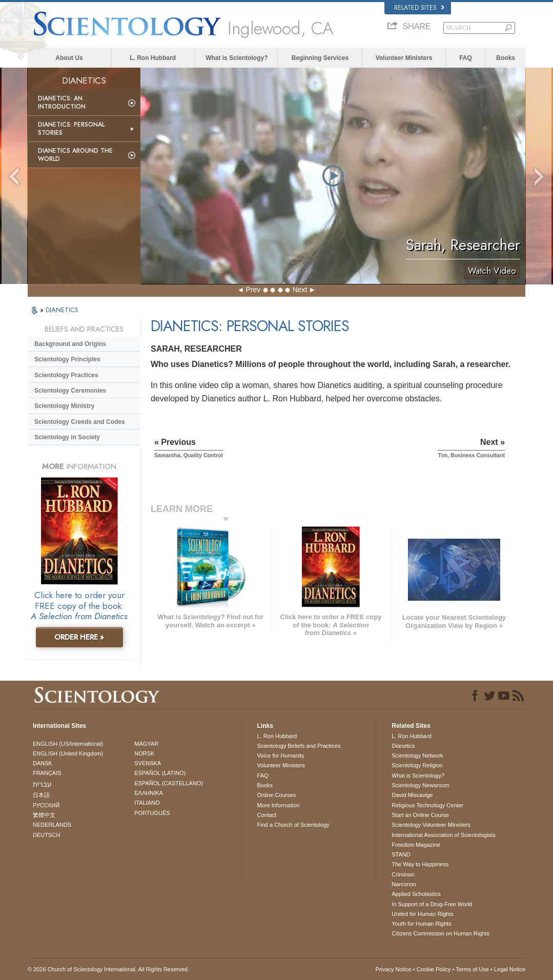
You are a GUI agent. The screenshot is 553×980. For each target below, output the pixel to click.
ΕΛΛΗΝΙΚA (149, 793)
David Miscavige (412, 795)
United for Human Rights (422, 914)
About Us (69, 58)
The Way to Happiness (420, 864)
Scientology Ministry (64, 406)
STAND (401, 854)
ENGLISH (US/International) (68, 744)
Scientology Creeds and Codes (80, 422)
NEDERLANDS (52, 825)
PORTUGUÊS (152, 813)
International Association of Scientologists (443, 835)
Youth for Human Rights (421, 924)
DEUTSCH (46, 835)
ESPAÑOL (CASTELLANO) (169, 783)
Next (300, 290)
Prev (253, 290)
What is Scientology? (237, 58)
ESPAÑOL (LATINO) (160, 773)
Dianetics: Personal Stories (71, 129)
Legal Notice (510, 969)
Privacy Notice (393, 969)
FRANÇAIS (47, 773)
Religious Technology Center (427, 805)
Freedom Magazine (416, 845)
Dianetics (403, 746)
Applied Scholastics (416, 894)
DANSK (43, 763)
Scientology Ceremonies (70, 391)
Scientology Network (417, 756)
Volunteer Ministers (404, 58)
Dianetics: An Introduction (62, 103)
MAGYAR (146, 744)
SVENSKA (148, 763)
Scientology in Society (67, 437)
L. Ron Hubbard (153, 58)
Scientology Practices (66, 375)
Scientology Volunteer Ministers (431, 825)
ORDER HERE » (79, 637)
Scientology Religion (417, 765)
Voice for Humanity (281, 756)
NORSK (144, 753)
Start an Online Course (420, 815)
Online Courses (277, 795)
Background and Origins (70, 344)
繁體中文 (44, 815)
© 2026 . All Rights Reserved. (108, 969)
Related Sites (419, 8)
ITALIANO (147, 803)
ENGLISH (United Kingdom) (68, 753)
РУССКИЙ (46, 805)
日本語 (41, 795)
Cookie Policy (434, 969)
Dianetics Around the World (75, 155)
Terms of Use (472, 969)
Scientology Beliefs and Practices (299, 746)
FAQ (466, 58)
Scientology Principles (67, 359)
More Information (279, 805)
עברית (42, 784)
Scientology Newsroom (421, 785)
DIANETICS (62, 310)
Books (506, 58)
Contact (267, 815)
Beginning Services (320, 58)
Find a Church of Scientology (293, 825)
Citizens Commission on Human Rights (441, 933)
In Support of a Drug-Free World (432, 904)
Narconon (404, 884)
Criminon (403, 874)
